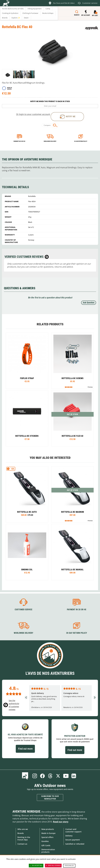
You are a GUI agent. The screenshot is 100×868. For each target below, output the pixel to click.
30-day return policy (81, 141)
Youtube (66, 776)
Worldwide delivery (50, 141)
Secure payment (73, 840)
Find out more (25, 749)
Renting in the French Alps (24, 838)
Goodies (45, 841)
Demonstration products (48, 851)
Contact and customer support (73, 830)
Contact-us (22, 844)
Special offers (47, 837)
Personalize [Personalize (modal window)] (69, 866)
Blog (26, 776)
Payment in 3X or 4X (77, 610)
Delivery (69, 836)
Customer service (24, 610)
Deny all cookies (53, 866)
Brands (21, 833)
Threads (50, 776)
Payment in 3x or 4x (19, 141)
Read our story (61, 822)
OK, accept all (36, 866)
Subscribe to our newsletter (50, 797)
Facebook (42, 776)
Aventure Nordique (26, 812)
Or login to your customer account (33, 114)
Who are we (23, 829)
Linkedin (74, 776)
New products (48, 829)
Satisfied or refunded (75, 844)
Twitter (58, 776)
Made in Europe (48, 833)
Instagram (35, 776)
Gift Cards (46, 845)
